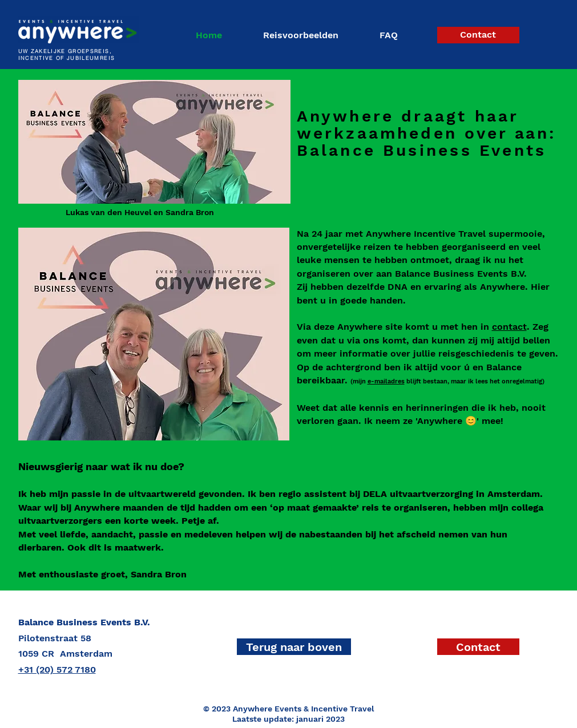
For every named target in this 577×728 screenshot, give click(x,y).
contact (509, 327)
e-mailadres (386, 381)
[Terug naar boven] (294, 647)
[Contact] (478, 35)
